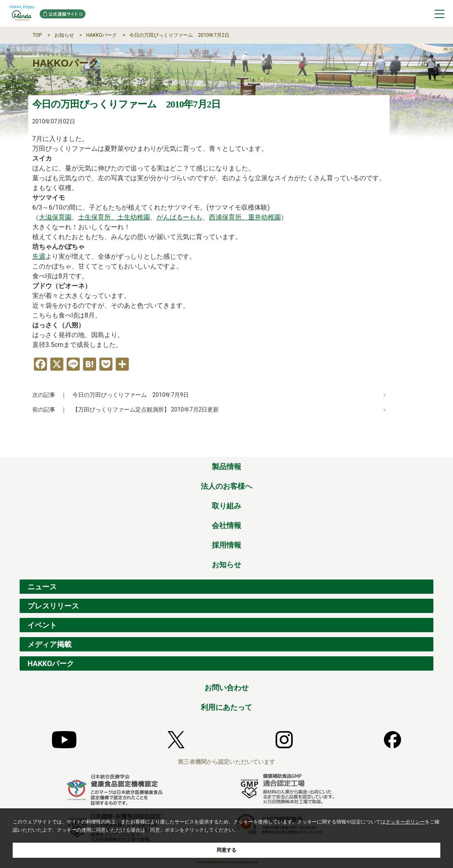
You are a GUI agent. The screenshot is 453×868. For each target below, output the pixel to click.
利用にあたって (226, 707)
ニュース (42, 587)
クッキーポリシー (405, 822)
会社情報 (226, 525)
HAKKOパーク (102, 35)
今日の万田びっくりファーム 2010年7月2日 (179, 35)
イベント (42, 625)
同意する (226, 850)
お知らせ (64, 35)
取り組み (226, 506)
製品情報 (226, 466)
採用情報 (226, 545)
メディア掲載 (49, 644)
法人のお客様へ (226, 486)
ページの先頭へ (428, 448)
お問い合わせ (226, 688)
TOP (37, 35)
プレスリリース (53, 606)
